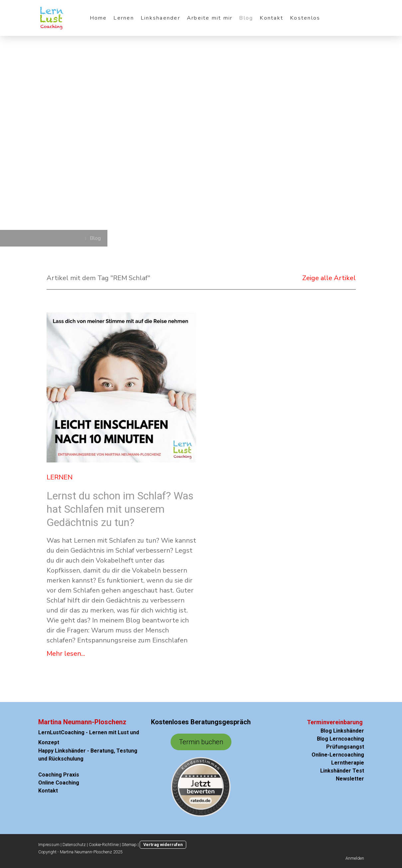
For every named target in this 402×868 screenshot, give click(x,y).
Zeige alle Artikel (329, 278)
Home (98, 18)
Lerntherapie (348, 763)
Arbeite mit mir (210, 18)
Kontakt (271, 18)
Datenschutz (74, 845)
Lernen (124, 18)
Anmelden (355, 858)
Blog (246, 18)
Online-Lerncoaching (338, 755)
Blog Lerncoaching (340, 739)
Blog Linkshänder (342, 731)
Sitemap (129, 845)
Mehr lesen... (66, 654)
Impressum (49, 845)
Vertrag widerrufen (163, 845)
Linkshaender (160, 18)
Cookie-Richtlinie (104, 845)
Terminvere (323, 722)
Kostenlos (305, 18)
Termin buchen (201, 742)
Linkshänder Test (341, 771)
